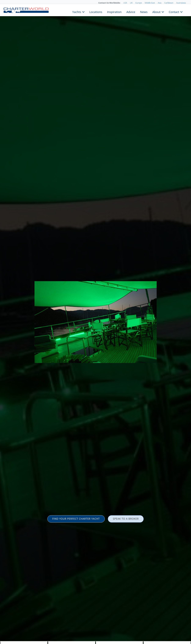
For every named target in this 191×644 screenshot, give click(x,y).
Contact (174, 12)
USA (125, 3)
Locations (96, 12)
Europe (139, 3)
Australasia (181, 3)
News (144, 12)
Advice (131, 12)
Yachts (77, 12)
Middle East (150, 3)
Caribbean (169, 3)
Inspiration (114, 12)
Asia (160, 3)
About (156, 12)
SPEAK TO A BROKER (126, 519)
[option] (95, 322)
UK (131, 3)
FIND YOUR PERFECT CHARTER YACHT (76, 519)
